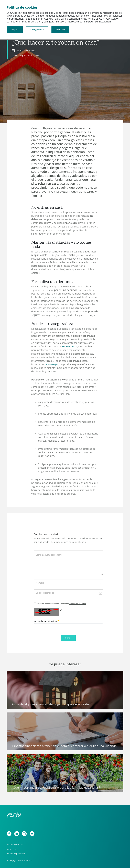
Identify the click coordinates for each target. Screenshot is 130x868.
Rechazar (60, 30)
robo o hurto (70, 347)
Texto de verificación (47, 621)
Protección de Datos (78, 604)
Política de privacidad (16, 854)
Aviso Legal (12, 849)
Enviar (68, 638)
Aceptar (15, 30)
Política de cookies (15, 844)
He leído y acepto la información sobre (62, 604)
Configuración (37, 30)
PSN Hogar (52, 364)
